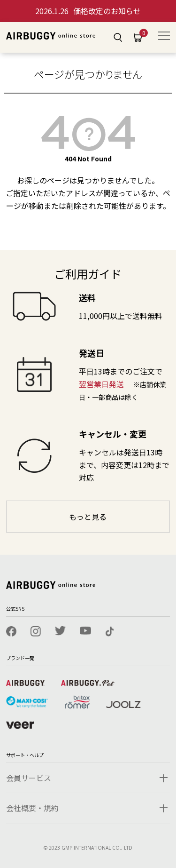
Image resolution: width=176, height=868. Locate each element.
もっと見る (88, 517)
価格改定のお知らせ (88, 11)
